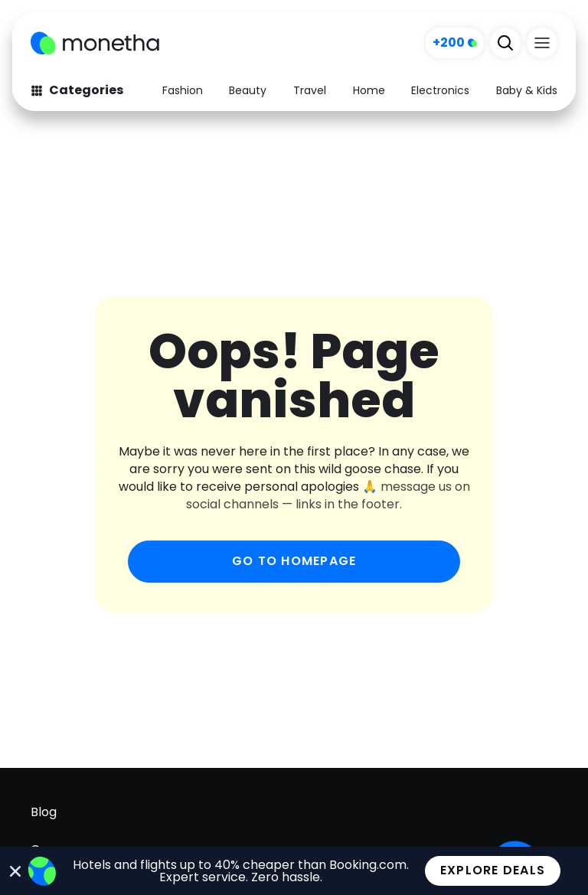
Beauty (248, 90)
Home (369, 90)
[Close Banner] (16, 871)
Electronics (440, 90)
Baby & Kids (527, 90)
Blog (44, 812)
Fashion (183, 90)
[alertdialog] (294, 871)
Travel (310, 90)
